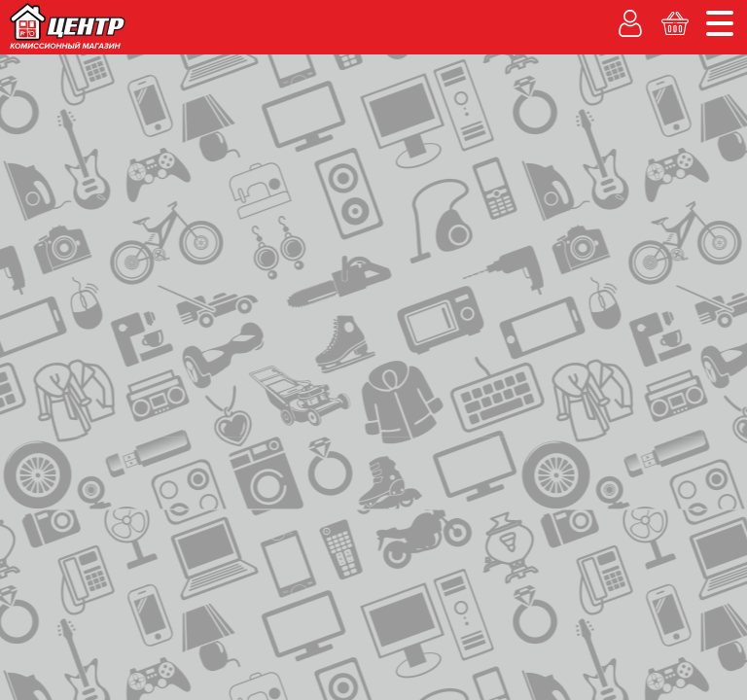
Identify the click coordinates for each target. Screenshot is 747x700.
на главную (62, 211)
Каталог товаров (77, 173)
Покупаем (53, 129)
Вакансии (535, 129)
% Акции (337, 129)
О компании (468, 15)
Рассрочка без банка (198, 129)
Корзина (686, 153)
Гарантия (434, 129)
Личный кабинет (527, 153)
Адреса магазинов (583, 15)
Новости (701, 15)
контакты (146, 213)
